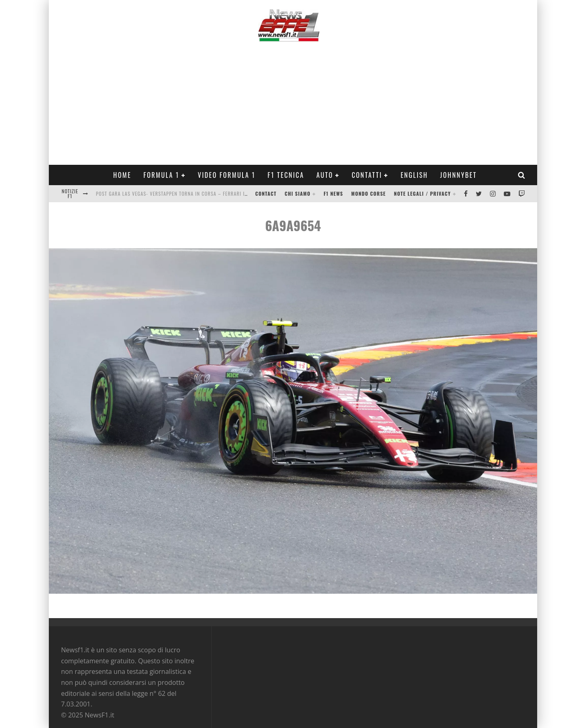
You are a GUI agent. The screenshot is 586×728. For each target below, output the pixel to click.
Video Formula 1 (227, 175)
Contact (266, 193)
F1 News (333, 193)
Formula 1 (162, 175)
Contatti (367, 175)
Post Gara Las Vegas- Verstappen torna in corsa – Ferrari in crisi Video (186, 193)
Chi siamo (298, 193)
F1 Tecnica (286, 175)
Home (122, 175)
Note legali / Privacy (422, 193)
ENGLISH (414, 175)
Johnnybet (459, 175)
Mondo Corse (368, 193)
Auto (325, 175)
